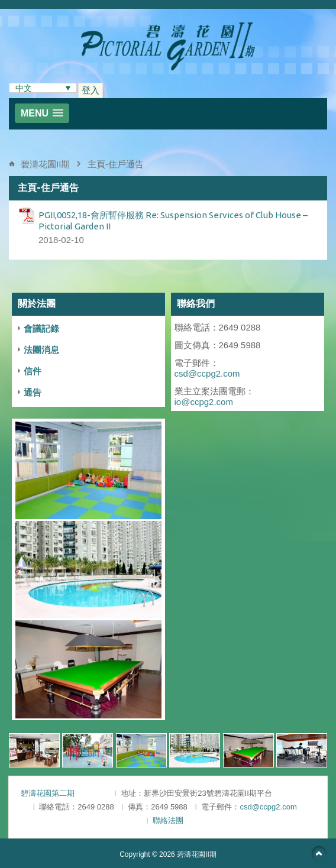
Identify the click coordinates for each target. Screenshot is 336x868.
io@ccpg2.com (204, 402)
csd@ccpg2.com (207, 373)
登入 (91, 90)
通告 (33, 392)
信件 (33, 371)
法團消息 (41, 350)
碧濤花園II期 (45, 164)
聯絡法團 (168, 820)
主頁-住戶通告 (116, 164)
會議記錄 (41, 328)
